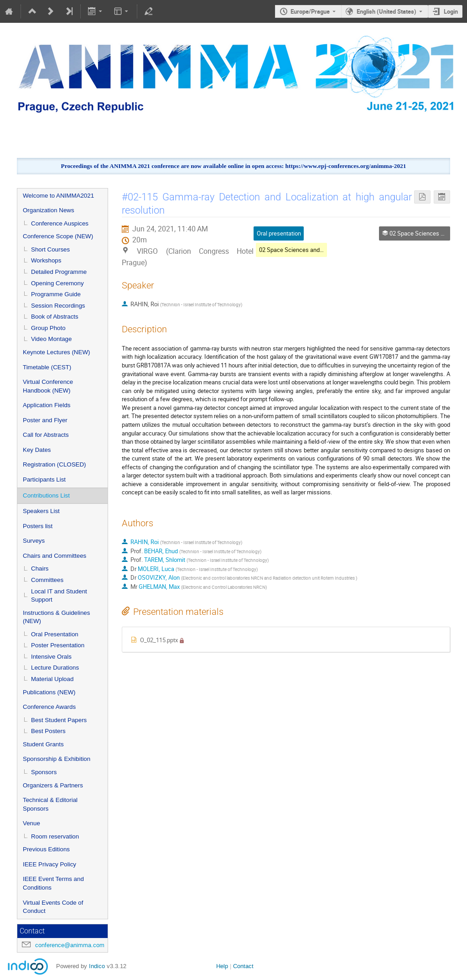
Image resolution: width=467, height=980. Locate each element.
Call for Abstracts (46, 435)
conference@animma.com (70, 945)
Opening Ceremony (57, 283)
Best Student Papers (59, 720)
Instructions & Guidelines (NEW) (56, 617)
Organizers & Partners (53, 785)
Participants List (44, 480)
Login (451, 11)
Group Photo (48, 328)
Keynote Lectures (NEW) (56, 352)
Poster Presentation (58, 645)
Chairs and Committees (54, 556)
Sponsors (44, 772)
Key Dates (37, 450)
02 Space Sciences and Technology (305, 250)
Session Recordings (58, 306)
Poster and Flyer (45, 420)
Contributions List (46, 495)
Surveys (34, 541)
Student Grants (43, 744)
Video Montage (51, 339)
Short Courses (50, 249)
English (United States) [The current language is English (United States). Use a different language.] (387, 11)
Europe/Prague (310, 11)
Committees (47, 580)
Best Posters (48, 731)
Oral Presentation (55, 634)
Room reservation (55, 836)
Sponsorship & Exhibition (57, 759)
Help (222, 966)
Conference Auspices (60, 223)
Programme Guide (56, 294)
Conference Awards (49, 707)
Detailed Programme (59, 272)
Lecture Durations (55, 668)
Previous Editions (46, 849)
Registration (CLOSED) (54, 464)
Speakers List (41, 511)
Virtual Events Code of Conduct (53, 907)
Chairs (40, 569)
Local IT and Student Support (59, 596)
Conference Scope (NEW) (58, 236)
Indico (97, 966)
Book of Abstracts (55, 317)
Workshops (46, 260)
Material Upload (52, 679)
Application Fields (47, 405)
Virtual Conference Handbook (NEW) (48, 386)
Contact (243, 966)
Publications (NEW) (49, 692)
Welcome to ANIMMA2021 (58, 196)
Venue (31, 823)
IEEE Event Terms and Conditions (53, 883)
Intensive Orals (51, 657)
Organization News (49, 210)
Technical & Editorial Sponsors (50, 804)
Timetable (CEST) (47, 367)
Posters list (38, 526)
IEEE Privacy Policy (49, 864)
